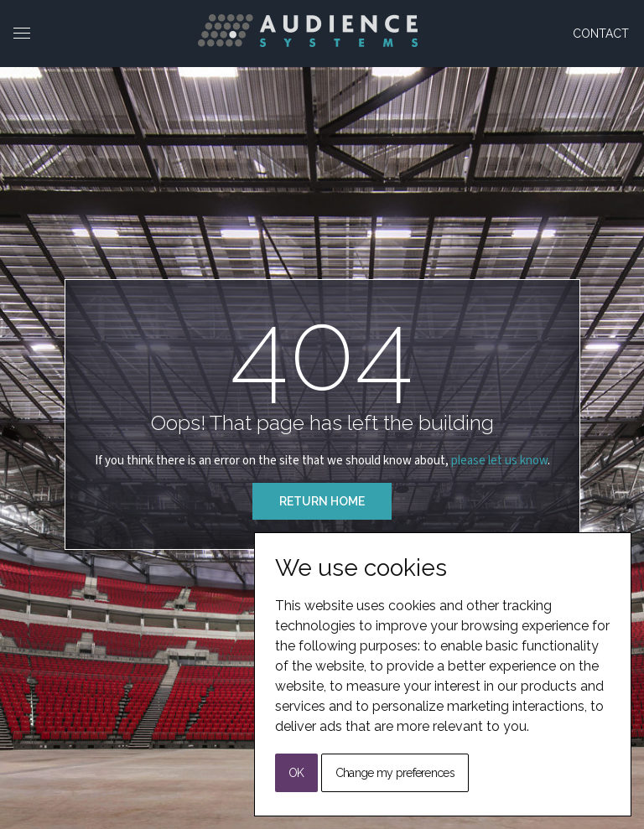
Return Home (322, 501)
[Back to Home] (308, 31)
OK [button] (296, 773)
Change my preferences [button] (395, 773)
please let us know (499, 461)
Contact (601, 34)
